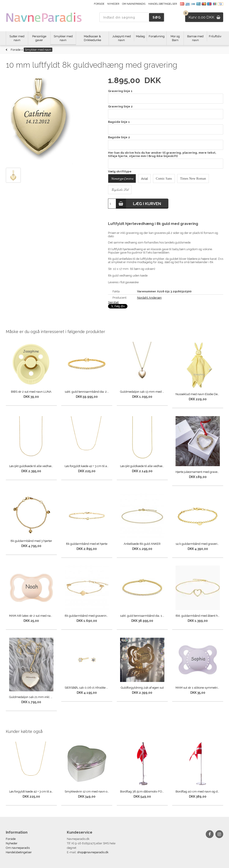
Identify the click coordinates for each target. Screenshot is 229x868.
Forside (99, 4)
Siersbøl (113, 302)
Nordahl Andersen (149, 298)
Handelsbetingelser (163, 4)
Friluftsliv (215, 36)
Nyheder (113, 4)
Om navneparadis (134, 4)
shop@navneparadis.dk (93, 852)
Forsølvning (157, 36)
